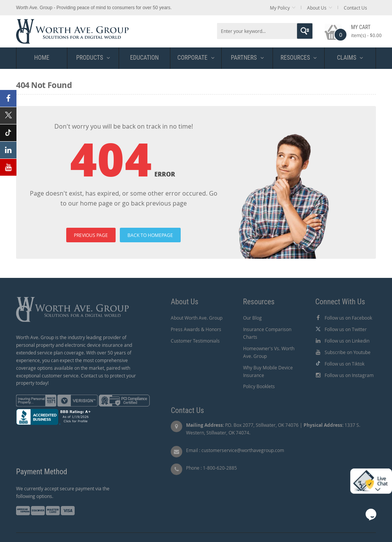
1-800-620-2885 (220, 468)
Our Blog (252, 318)
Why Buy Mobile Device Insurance (268, 371)
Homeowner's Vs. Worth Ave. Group (269, 352)
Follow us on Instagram (349, 375)
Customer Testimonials (195, 341)
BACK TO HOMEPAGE (150, 235)
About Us (317, 8)
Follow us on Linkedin (347, 341)
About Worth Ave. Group (197, 318)
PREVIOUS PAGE (91, 235)
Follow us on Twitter (346, 329)
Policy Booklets (259, 386)
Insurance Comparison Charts (267, 333)
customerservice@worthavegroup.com (243, 450)
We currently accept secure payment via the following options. (63, 492)
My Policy (280, 8)
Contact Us (355, 8)
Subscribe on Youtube (348, 352)
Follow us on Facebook (348, 318)
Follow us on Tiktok (345, 364)
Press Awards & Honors (196, 329)
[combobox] (265, 31)
